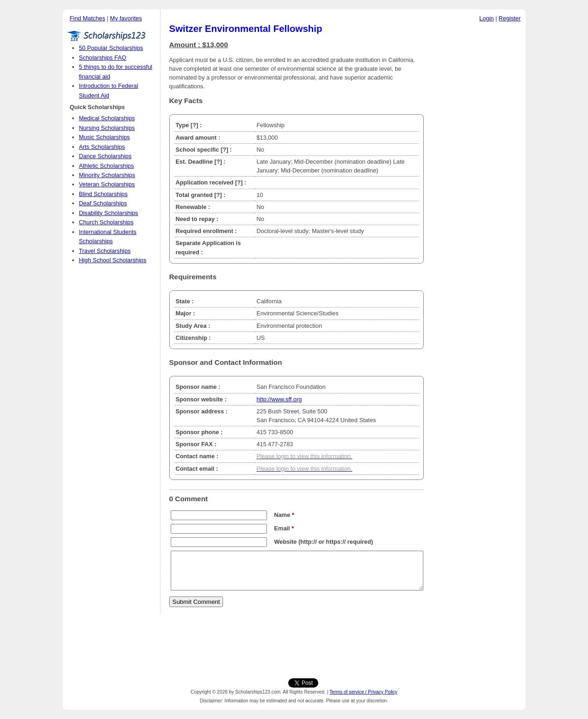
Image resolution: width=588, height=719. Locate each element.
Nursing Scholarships (107, 128)
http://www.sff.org (279, 399)
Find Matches (88, 18)
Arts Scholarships (102, 147)
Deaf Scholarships (103, 203)
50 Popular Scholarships (111, 48)
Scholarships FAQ (103, 58)
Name (284, 515)
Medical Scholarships (107, 118)
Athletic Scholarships (107, 166)
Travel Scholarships (105, 251)
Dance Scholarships (105, 156)
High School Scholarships (113, 260)
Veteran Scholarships (107, 184)
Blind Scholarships (103, 194)
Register (510, 18)
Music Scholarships (105, 137)
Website (286, 542)
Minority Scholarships (107, 175)
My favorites (126, 18)
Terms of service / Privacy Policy (363, 692)
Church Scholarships (106, 222)
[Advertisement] (477, 166)
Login (486, 18)
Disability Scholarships (109, 213)
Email (284, 528)
